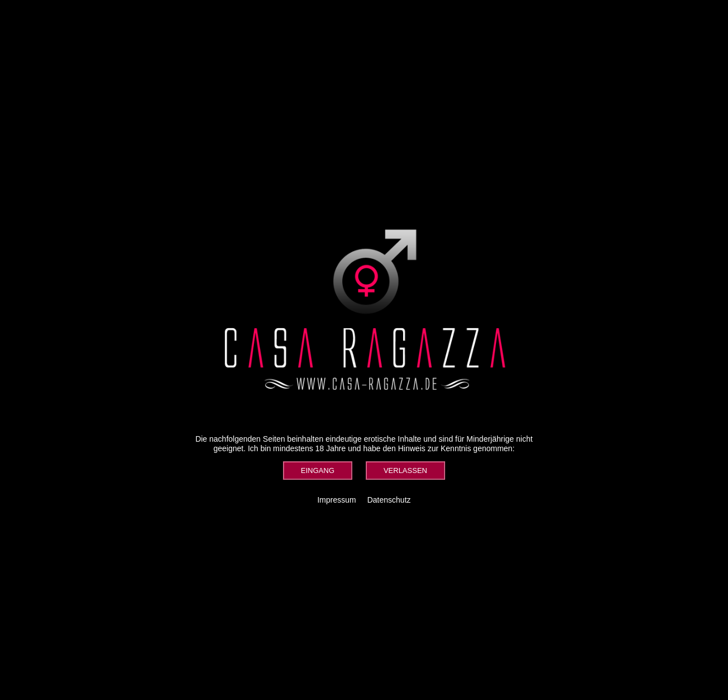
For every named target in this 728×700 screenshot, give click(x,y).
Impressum (336, 500)
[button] (318, 471)
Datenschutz (389, 500)
